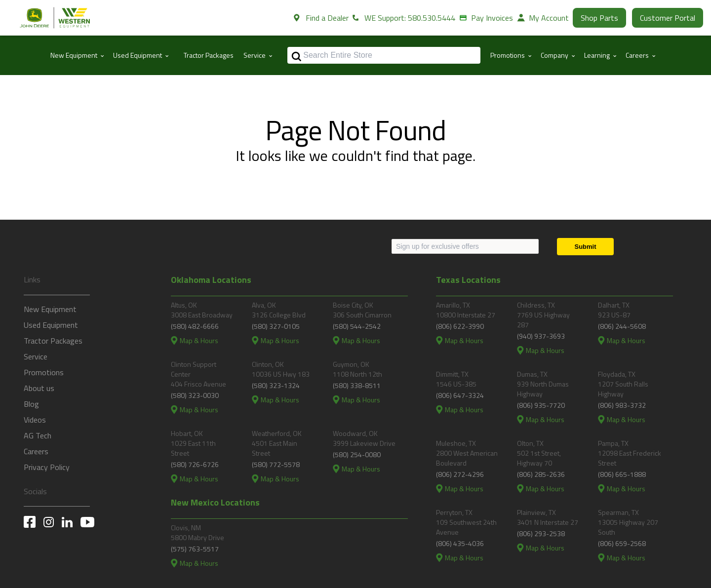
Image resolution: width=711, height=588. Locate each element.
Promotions (44, 372)
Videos (35, 420)
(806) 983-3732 (622, 405)
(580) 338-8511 (357, 385)
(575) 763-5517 (195, 549)
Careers (36, 451)
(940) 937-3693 (541, 336)
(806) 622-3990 (460, 326)
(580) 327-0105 (276, 326)
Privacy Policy (47, 467)
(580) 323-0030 (195, 395)
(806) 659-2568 (622, 543)
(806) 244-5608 (622, 326)
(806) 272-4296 (460, 474)
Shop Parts (599, 18)
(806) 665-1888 (622, 474)
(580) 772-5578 (276, 464)
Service (36, 356)
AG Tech (38, 435)
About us (39, 388)
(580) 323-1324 (276, 385)
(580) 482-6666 (195, 326)
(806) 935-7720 (541, 405)
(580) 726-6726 (195, 464)
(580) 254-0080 (357, 454)
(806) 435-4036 (460, 543)
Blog (31, 404)
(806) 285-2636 (541, 474)
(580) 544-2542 (357, 326)
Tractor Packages (209, 55)
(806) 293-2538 (541, 533)
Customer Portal (668, 18)
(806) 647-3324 (460, 395)
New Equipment (50, 309)
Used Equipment (51, 325)
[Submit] (585, 247)
